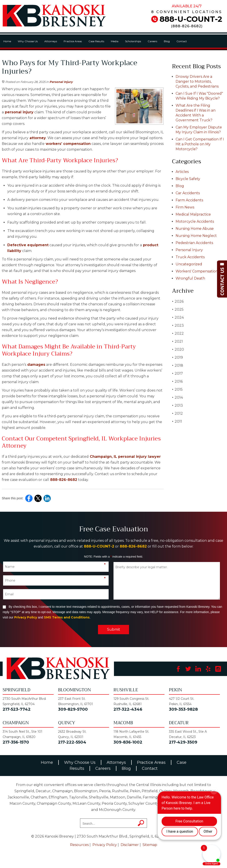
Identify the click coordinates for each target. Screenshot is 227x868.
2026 (178, 301)
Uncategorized (189, 264)
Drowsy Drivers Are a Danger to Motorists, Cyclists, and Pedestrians (197, 81)
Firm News (185, 207)
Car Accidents (188, 193)
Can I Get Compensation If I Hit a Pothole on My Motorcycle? (200, 144)
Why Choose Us (28, 41)
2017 (177, 373)
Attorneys (51, 41)
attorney (37, 138)
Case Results (96, 41)
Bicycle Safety (188, 179)
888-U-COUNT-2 (191, 19)
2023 (178, 325)
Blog (167, 41)
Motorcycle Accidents (195, 221)
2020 (178, 349)
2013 (177, 405)
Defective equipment (28, 245)
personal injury (19, 112)
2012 (177, 413)
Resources (79, 845)
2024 (178, 317)
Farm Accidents (189, 200)
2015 (177, 389)
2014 (177, 397)
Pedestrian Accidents (194, 243)
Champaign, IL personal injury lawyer (125, 457)
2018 (178, 365)
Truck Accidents (190, 257)
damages (36, 365)
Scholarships (133, 41)
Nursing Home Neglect (196, 236)
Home (7, 41)
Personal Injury (61, 82)
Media (115, 41)
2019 (177, 357)
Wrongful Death (190, 278)
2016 (177, 381)
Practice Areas (73, 41)
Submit (114, 629)
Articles (182, 172)
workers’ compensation (68, 144)
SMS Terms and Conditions (67, 617)
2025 (178, 309)
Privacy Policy (26, 617)
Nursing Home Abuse (195, 229)
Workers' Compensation (197, 271)
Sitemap (150, 845)
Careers (152, 41)
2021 (177, 341)
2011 (177, 421)
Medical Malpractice (193, 214)
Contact (182, 41)
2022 (178, 333)
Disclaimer (130, 845)
